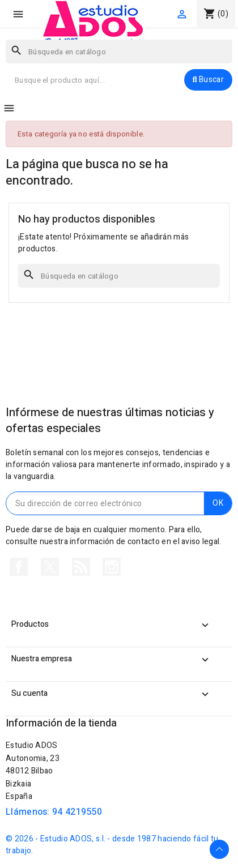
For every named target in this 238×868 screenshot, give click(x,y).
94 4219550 (77, 812)
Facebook (19, 567)
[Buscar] (119, 52)
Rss (81, 567)
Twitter (50, 567)
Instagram (112, 567)
